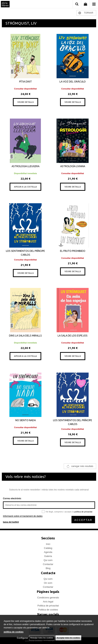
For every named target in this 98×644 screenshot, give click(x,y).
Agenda (48, 552)
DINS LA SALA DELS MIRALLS (25, 336)
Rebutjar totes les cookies (42, 638)
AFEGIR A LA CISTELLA (25, 187)
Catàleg (48, 548)
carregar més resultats (82, 466)
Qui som (48, 560)
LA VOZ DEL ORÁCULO (73, 82)
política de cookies (14, 632)
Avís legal (48, 602)
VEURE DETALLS (26, 102)
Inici (48, 544)
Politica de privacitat (48, 606)
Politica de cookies (48, 610)
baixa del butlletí (11, 522)
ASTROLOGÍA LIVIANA (73, 166)
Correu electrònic (12, 498)
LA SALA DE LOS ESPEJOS (73, 336)
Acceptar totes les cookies (68, 638)
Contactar (48, 564)
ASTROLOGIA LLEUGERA (26, 166)
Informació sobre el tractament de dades (23, 516)
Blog (48, 568)
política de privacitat (83, 512)
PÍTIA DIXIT (26, 82)
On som (48, 583)
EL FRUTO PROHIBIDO (73, 251)
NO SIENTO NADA (26, 420)
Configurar (22, 638)
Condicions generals (48, 598)
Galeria (48, 556)
